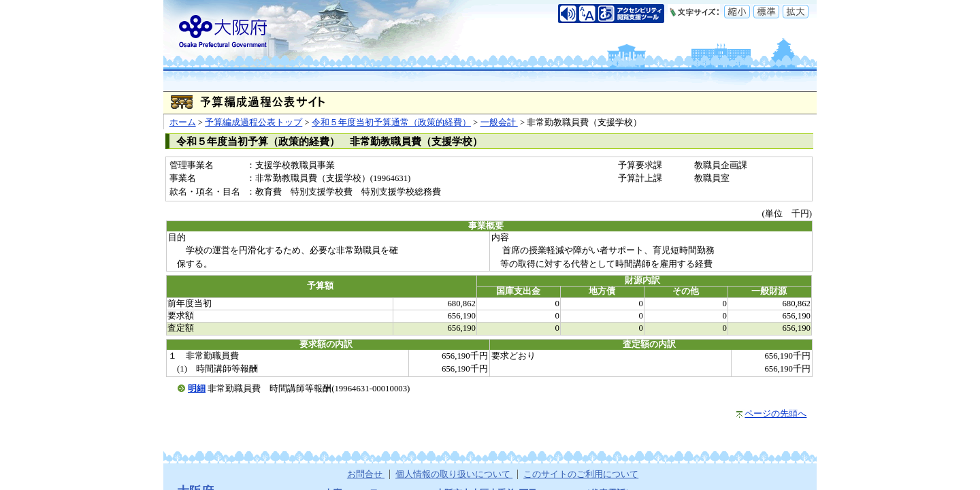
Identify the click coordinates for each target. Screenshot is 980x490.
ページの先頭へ (775, 414)
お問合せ (366, 474)
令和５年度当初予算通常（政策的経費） (391, 122)
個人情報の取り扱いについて (454, 474)
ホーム (183, 122)
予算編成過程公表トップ (254, 122)
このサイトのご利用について (581, 474)
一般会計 (499, 122)
